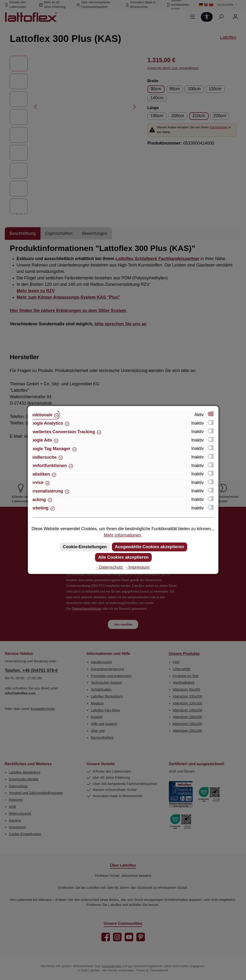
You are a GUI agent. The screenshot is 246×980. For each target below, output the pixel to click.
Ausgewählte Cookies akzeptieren (150, 547)
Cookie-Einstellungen (85, 547)
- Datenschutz (110, 567)
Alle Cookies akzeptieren (123, 557)
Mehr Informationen (122, 535)
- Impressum (138, 567)
